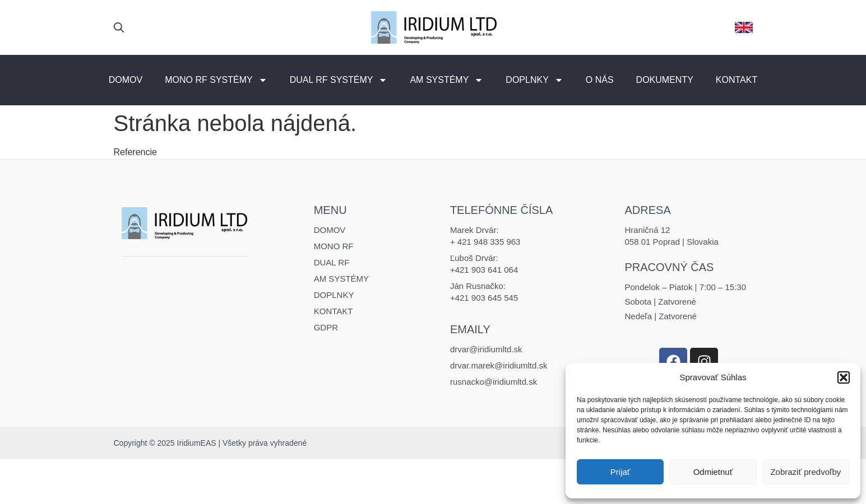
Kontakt (737, 80)
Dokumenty (665, 80)
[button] (844, 377)
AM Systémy (446, 80)
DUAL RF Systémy (339, 80)
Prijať (620, 472)
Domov (126, 80)
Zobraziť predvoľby (805, 472)
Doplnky (534, 80)
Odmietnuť (713, 472)
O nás (600, 80)
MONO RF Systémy (216, 80)
